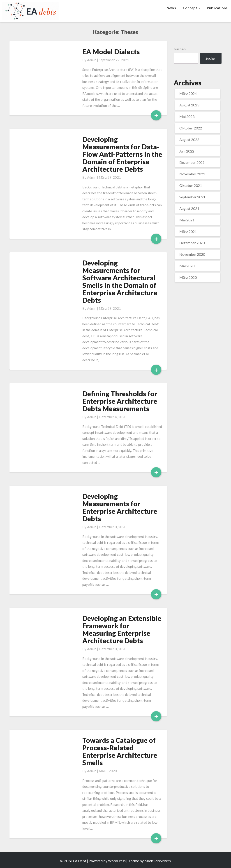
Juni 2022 (187, 151)
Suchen (180, 49)
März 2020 (188, 277)
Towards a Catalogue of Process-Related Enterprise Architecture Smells (120, 751)
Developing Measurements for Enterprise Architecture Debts (120, 507)
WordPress (117, 861)
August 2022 (189, 140)
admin (92, 60)
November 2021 (192, 174)
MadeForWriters (158, 861)
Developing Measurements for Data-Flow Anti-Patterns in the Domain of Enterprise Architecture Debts (122, 154)
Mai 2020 (187, 266)
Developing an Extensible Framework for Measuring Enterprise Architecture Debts (122, 629)
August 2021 (189, 208)
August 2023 (189, 105)
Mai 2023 (187, 116)
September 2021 (192, 197)
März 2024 (188, 93)
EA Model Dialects (111, 52)
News (171, 8)
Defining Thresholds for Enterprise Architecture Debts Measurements (120, 401)
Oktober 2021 (191, 185)
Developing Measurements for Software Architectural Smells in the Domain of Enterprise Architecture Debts (120, 281)
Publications (217, 8)
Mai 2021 (187, 220)
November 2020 (192, 254)
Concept (191, 8)
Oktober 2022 (191, 128)
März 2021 (188, 231)
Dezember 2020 (192, 243)
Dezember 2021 (192, 162)
